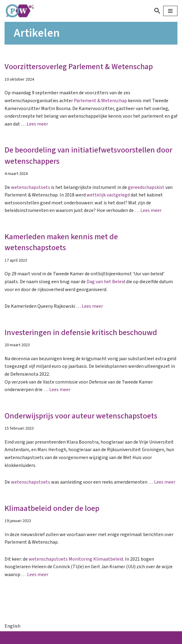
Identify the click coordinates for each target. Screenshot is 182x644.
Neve (53, 637)
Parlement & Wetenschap (100, 101)
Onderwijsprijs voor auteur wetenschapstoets (81, 416)
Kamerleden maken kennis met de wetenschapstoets (61, 242)
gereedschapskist (146, 187)
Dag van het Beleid (106, 282)
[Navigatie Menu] (170, 11)
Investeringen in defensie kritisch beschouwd (81, 332)
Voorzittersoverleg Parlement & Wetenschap (79, 67)
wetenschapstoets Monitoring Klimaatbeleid (76, 559)
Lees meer (37, 124)
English (12, 626)
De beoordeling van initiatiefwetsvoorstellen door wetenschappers (88, 155)
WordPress (122, 637)
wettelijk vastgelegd (108, 195)
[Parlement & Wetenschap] (23, 11)
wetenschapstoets (31, 187)
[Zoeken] (157, 11)
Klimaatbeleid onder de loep (52, 508)
